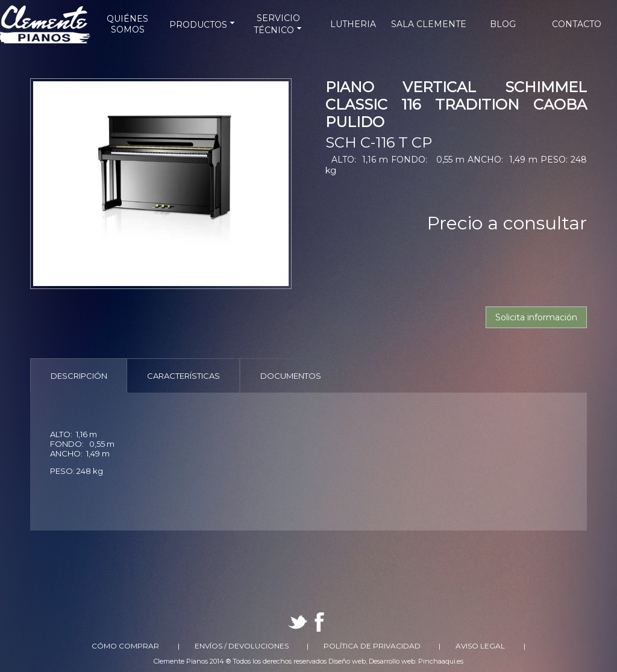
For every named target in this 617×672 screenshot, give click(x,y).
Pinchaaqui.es (441, 661)
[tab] (79, 375)
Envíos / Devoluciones (242, 646)
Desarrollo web (392, 661)
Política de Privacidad (372, 646)
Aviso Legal (480, 646)
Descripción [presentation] (79, 376)
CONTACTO (577, 24)
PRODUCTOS (203, 25)
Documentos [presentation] (291, 376)
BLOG (503, 24)
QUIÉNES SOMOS (127, 24)
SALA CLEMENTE (429, 24)
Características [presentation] (183, 376)
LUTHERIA (353, 24)
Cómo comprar (125, 646)
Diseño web (347, 661)
